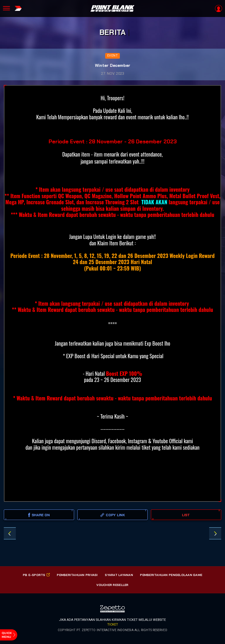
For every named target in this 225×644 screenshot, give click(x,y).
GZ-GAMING (215, 533)
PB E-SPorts (36, 575)
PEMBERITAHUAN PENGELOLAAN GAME (171, 575)
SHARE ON (39, 515)
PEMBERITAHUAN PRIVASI (77, 575)
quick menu (7, 635)
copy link (112, 515)
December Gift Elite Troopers (10, 533)
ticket (113, 625)
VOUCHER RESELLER (112, 585)
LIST (186, 515)
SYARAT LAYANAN (119, 575)
